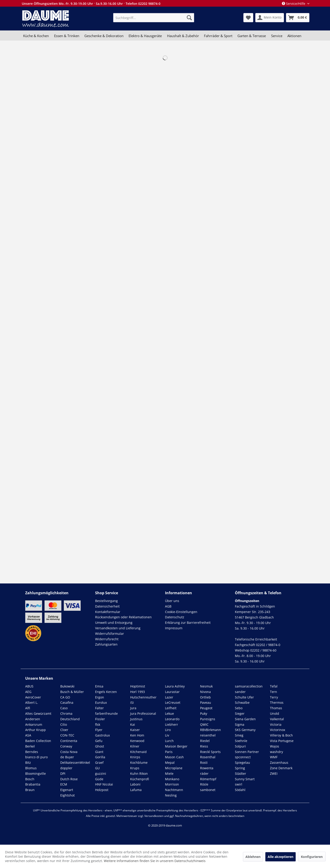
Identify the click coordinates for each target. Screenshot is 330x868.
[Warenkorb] (298, 18)
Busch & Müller (72, 692)
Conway (66, 746)
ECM (64, 784)
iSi (132, 702)
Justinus (136, 719)
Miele (169, 774)
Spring (240, 768)
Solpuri (240, 746)
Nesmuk (206, 686)
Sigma (240, 724)
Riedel (205, 741)
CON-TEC (67, 735)
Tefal (274, 686)
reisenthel (208, 735)
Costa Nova (69, 752)
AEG (28, 692)
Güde (99, 779)
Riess (204, 746)
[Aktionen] (294, 36)
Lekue (169, 713)
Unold (275, 713)
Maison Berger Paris (176, 749)
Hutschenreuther (143, 697)
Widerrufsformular (110, 634)
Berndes (32, 752)
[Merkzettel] (248, 18)
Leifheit (171, 708)
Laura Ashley (175, 686)
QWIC (204, 724)
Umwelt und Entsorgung (114, 623)
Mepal (170, 763)
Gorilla (100, 757)
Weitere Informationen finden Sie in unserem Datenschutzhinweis (155, 861)
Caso (64, 708)
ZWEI (274, 774)
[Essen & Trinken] (66, 36)
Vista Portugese (282, 741)
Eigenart (67, 790)
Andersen (33, 719)
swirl (239, 784)
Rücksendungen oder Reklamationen (123, 617)
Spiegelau (242, 763)
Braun (30, 790)
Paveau (206, 702)
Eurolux (101, 702)
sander (240, 692)
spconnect (243, 757)
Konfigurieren (312, 857)
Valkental (277, 719)
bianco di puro (36, 757)
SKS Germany (245, 730)
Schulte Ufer (244, 697)
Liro (168, 730)
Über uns (172, 601)
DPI (63, 774)
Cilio (64, 724)
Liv (167, 735)
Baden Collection (38, 741)
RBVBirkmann (210, 730)
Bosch (30, 779)
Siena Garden (245, 719)
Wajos (275, 746)
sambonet (208, 790)
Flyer (99, 730)
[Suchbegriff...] (154, 18)
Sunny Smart (245, 779)
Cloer (64, 730)
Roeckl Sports (210, 752)
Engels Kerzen (106, 692)
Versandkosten (154, 816)
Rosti (204, 763)
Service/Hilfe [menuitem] (294, 4)
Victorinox (278, 730)
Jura (133, 708)
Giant (99, 752)
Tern (274, 692)
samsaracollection (249, 686)
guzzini (101, 774)
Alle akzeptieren (280, 857)
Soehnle (241, 741)
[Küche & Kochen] (36, 36)
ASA (28, 735)
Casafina (67, 702)
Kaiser (135, 730)
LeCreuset (173, 702)
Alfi (28, 708)
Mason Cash (174, 757)
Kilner (135, 746)
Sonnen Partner (247, 752)
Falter (99, 708)
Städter (241, 774)
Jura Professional (143, 713)
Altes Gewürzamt (38, 713)
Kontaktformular (108, 612)
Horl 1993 (137, 692)
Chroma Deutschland (70, 716)
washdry (276, 752)
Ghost (100, 746)
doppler (66, 768)
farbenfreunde (106, 713)
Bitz (28, 763)
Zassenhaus (279, 763)
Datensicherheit (107, 606)
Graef (99, 763)
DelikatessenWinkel (75, 763)
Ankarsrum (34, 724)
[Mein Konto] (270, 18)
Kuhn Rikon (139, 774)
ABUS (29, 686)
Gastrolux (102, 735)
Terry (274, 697)
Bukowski (67, 686)
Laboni (135, 784)
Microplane (174, 768)
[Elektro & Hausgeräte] (145, 36)
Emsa (99, 686)
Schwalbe (242, 702)
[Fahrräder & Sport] (218, 36)
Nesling (171, 795)
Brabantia (33, 784)
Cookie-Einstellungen (181, 612)
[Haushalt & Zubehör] (183, 36)
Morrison (172, 784)
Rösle (204, 784)
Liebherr (172, 724)
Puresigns (208, 719)
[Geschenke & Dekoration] (104, 36)
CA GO (65, 697)
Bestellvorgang (106, 601)
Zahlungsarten (106, 644)
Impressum (174, 628)
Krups (135, 768)
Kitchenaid (138, 752)
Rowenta (207, 768)
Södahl (240, 790)
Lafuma (136, 790)
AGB (168, 606)
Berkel (30, 746)
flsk (98, 724)
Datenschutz (175, 617)
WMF (274, 757)
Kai (133, 724)
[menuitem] (154, 18)
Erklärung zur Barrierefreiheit (188, 623)
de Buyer (67, 757)
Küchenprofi (140, 779)
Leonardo (172, 719)
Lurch (169, 741)
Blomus (31, 768)
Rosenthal (208, 757)
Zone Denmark (281, 768)
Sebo (239, 708)
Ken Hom (137, 735)
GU (97, 768)
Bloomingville (36, 774)
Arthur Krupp (36, 730)
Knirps (135, 757)
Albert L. (32, 702)
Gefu (99, 741)
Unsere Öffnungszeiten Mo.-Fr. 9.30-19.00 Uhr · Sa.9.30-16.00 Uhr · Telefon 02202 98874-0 (91, 4)
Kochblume (139, 763)
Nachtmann (174, 790)
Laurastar (172, 692)
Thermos (277, 702)
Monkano (172, 779)
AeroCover (33, 697)
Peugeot (206, 708)
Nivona (205, 692)
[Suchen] (189, 18)
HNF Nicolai (104, 784)
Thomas (276, 708)
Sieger (240, 713)
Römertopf (208, 779)
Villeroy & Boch (281, 735)
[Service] (277, 36)
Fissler (100, 719)
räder (204, 774)
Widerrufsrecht (107, 639)
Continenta (69, 741)
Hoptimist (138, 686)
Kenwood (137, 741)
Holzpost (102, 790)
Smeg (239, 735)
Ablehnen (253, 857)
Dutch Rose (69, 779)
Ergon (100, 697)
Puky (204, 713)
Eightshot (67, 795)
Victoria (276, 724)
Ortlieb (205, 697)
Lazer (169, 697)
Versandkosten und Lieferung (118, 628)
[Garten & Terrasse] (252, 36)
